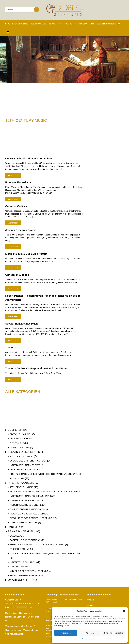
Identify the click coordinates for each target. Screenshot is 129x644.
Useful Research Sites (24, 523)
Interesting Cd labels (23, 562)
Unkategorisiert (20, 580)
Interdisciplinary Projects (26, 501)
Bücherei (14, 430)
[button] (124, 611)
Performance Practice (24, 470)
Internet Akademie (21, 483)
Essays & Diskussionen (24, 452)
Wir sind (90, 600)
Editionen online (20, 434)
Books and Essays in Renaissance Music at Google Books (44, 492)
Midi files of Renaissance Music (29, 571)
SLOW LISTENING (81, 24)
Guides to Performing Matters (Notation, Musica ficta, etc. (46, 554)
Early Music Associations (25, 540)
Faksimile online (20, 549)
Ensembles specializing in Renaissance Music (37, 545)
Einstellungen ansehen (114, 633)
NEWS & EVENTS (55, 24)
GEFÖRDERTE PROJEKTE (106, 24)
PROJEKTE (68, 24)
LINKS (92, 24)
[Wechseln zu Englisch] (119, 24)
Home (8, 24)
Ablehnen (90, 633)
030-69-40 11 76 (33, 604)
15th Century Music (22, 456)
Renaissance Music (21, 531)
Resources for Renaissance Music (31, 518)
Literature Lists (20, 448)
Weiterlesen (13, 175)
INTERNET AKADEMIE (20, 24)
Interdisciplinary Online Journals (31, 496)
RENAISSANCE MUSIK (38, 24)
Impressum (86, 639)
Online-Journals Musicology (27, 509)
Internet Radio (19, 567)
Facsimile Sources (21, 439)
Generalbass (18, 443)
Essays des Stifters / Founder (28, 461)
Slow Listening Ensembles (26, 576)
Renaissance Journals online (28, 514)
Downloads (17, 536)
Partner (14, 527)
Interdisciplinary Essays (25, 465)
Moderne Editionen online (26, 505)
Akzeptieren (66, 633)
